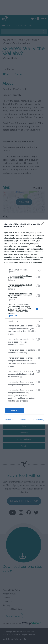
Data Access (24, 420)
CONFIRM (15, 410)
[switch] (38, 277)
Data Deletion (10, 420)
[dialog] (24, 322)
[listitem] (24, 271)
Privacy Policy (38, 420)
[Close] (43, 225)
